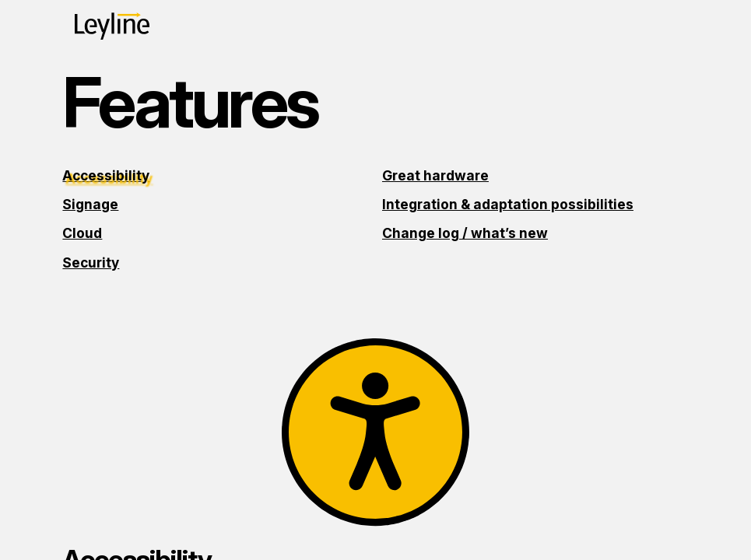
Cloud (82, 233)
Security (91, 262)
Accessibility (106, 175)
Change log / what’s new (465, 233)
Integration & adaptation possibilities (508, 204)
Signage (90, 204)
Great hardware (435, 175)
